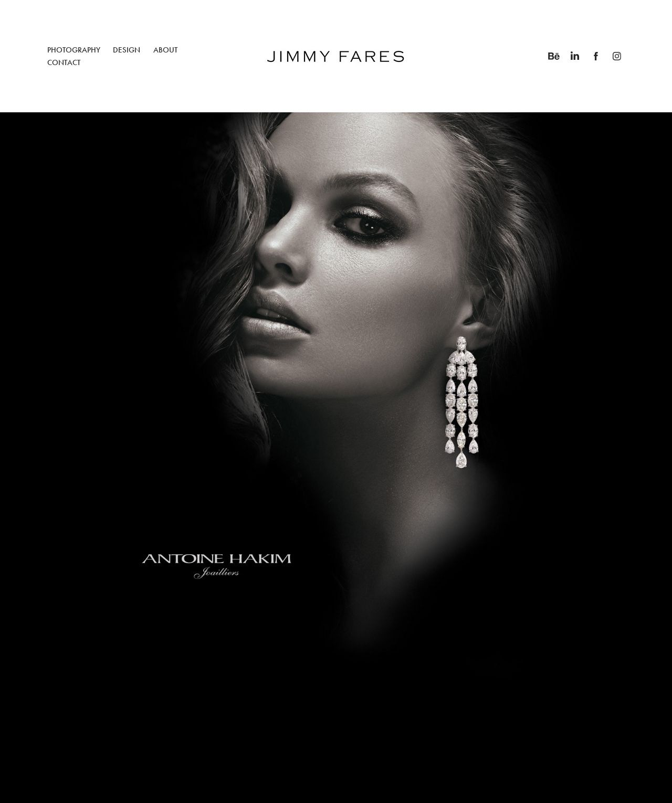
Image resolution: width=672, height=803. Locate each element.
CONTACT (64, 62)
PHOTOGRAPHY (74, 50)
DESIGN (127, 50)
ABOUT (165, 50)
